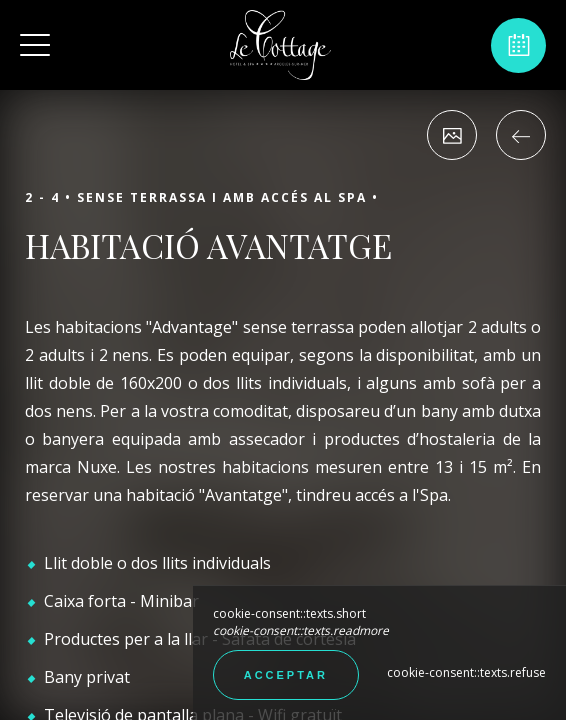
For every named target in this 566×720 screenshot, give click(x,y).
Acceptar (286, 675)
